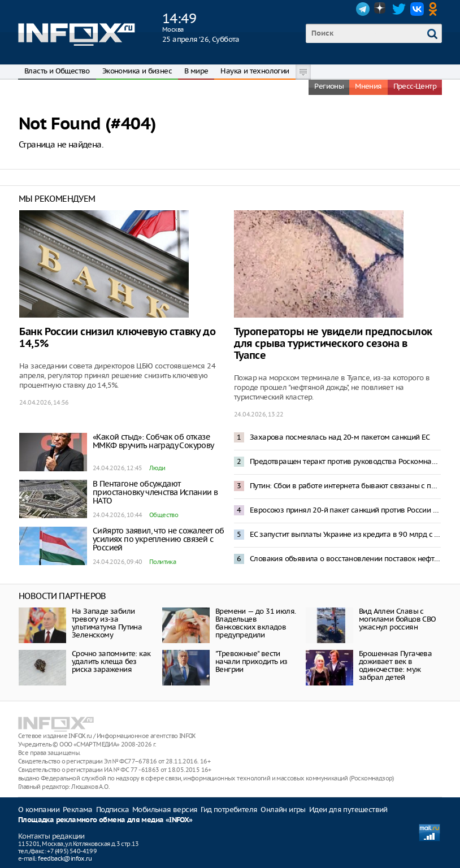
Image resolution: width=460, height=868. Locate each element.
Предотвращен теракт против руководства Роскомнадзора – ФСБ (345, 461)
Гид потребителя (229, 810)
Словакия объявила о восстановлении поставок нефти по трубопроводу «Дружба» (345, 559)
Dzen (381, 9)
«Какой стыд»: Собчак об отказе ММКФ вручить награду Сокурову (153, 441)
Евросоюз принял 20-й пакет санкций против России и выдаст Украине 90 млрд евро (345, 510)
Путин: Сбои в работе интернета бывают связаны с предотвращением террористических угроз (345, 486)
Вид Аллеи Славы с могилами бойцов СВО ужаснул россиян (398, 619)
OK (435, 9)
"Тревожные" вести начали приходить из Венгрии (251, 661)
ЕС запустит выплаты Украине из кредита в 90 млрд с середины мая (345, 534)
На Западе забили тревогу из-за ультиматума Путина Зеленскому (107, 623)
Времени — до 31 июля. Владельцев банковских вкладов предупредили (255, 623)
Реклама (78, 810)
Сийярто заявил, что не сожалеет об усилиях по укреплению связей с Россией (159, 539)
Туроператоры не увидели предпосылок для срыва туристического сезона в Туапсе (333, 344)
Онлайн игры (283, 810)
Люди (157, 468)
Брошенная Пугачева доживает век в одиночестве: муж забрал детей (395, 665)
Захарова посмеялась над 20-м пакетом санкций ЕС (340, 437)
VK (417, 9)
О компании (39, 810)
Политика (162, 562)
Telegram (363, 9)
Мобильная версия (165, 810)
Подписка (112, 810)
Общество (164, 515)
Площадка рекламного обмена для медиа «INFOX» (105, 820)
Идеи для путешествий (348, 810)
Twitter (399, 9)
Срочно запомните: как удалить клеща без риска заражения (111, 661)
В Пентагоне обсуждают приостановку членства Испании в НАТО (155, 492)
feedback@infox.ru (65, 858)
